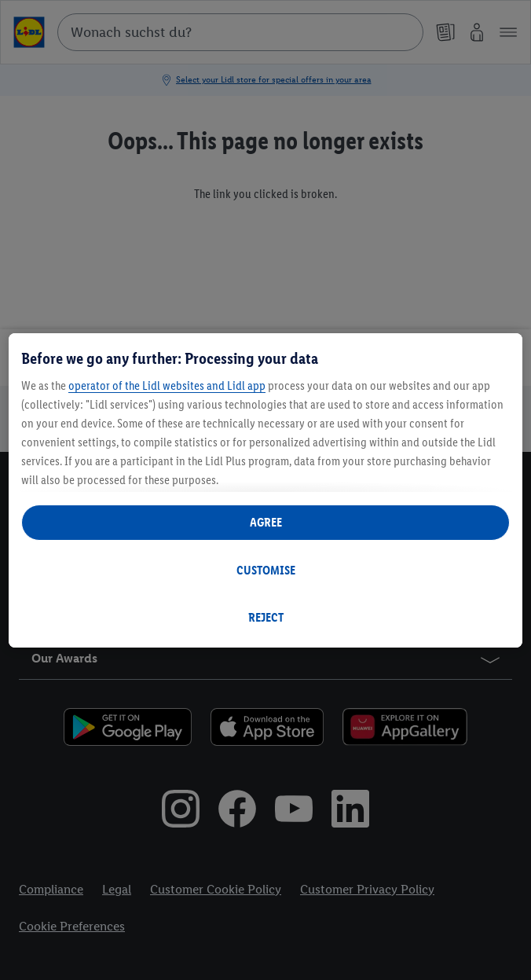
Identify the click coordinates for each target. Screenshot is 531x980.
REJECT (266, 617)
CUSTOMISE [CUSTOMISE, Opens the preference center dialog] (266, 570)
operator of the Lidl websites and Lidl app (167, 385)
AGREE (266, 522)
